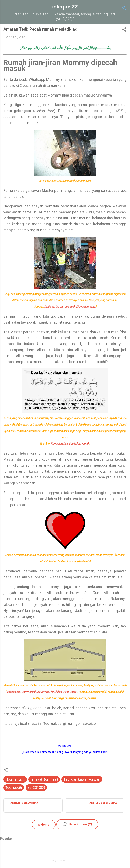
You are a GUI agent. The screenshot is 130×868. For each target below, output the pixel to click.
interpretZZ (65, 7)
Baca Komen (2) (77, 824)
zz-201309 (36, 788)
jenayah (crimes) (44, 779)
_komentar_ (15, 779)
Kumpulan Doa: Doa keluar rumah (70, 444)
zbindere (74, 860)
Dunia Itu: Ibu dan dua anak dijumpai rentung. (70, 307)
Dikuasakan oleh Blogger (65, 851)
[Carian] (124, 8)
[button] (124, 30)
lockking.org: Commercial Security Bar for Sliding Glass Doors (41, 692)
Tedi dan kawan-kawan (82, 779)
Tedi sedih (14, 788)
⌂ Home (44, 825)
